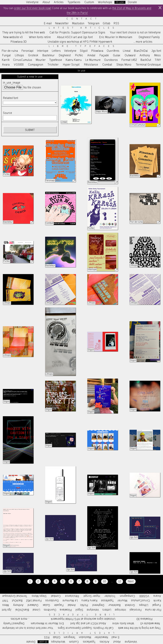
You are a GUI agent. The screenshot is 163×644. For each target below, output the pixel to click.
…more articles (143, 42)
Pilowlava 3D (19, 42)
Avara (6, 65)
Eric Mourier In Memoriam (116, 37)
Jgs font (156, 51)
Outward (130, 55)
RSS (116, 23)
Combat (107, 65)
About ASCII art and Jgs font (75, 37)
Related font (11, 98)
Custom (89, 2)
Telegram (94, 23)
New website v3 (13, 37)
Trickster (53, 65)
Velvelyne (70, 51)
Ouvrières (113, 51)
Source (8, 113)
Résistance (91, 65)
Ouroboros (111, 60)
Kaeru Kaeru (74, 60)
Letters (56, 51)
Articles (59, 2)
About (46, 2)
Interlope (43, 51)
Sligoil (84, 51)
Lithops (20, 55)
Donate (132, 2)
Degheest (65, 55)
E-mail (48, 23)
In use (120, 2)
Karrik (6, 60)
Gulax (117, 55)
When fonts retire (40, 37)
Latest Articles (83, 28)
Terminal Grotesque (148, 65)
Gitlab (107, 23)
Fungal (6, 55)
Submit (30, 130)
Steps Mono (124, 65)
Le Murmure (93, 60)
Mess (158, 55)
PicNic (79, 55)
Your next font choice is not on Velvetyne (135, 33)
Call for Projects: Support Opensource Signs (77, 33)
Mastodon (78, 23)
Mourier (41, 60)
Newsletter (62, 23)
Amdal (91, 55)
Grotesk (33, 55)
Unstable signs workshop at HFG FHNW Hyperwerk (80, 42)
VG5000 (19, 65)
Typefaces (74, 2)
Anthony (145, 55)
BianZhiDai (141, 51)
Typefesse (56, 60)
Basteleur (49, 55)
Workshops (105, 2)
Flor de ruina (10, 51)
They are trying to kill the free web (24, 33)
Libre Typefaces (83, 46)
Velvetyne (32, 2)
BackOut (146, 60)
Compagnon (36, 65)
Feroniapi (28, 51)
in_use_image (12, 83)
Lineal (127, 51)
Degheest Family (149, 37)
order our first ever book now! (33, 8)
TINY (158, 60)
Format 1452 (129, 60)
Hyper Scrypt (71, 65)
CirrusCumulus (23, 60)
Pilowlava (97, 51)
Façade (104, 55)
